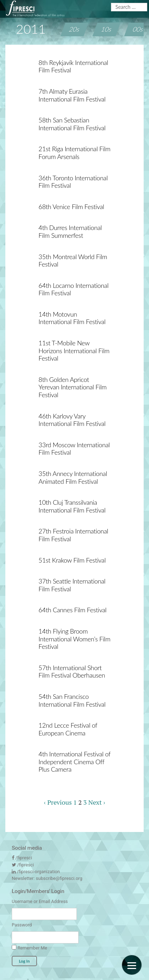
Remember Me (29, 948)
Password (22, 925)
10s (107, 29)
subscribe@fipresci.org (59, 878)
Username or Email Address (40, 901)
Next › (97, 802)
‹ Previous (58, 802)
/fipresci (24, 858)
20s (75, 29)
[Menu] (132, 965)
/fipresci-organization (38, 872)
